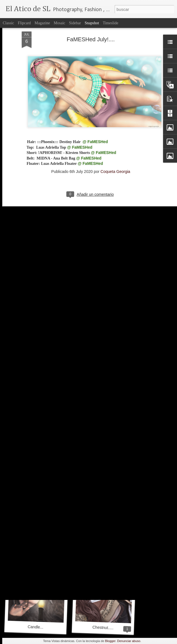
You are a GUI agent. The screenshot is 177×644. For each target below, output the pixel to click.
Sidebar (75, 23)
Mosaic (60, 23)
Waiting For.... (34, 476)
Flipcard (24, 23)
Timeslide (111, 23)
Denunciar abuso (129, 641)
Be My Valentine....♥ (37, 554)
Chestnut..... (103, 628)
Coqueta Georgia (116, 134)
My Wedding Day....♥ (102, 475)
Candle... (36, 627)
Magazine (42, 23)
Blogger (110, 641)
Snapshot (92, 23)
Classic (8, 23)
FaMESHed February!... (105, 554)
